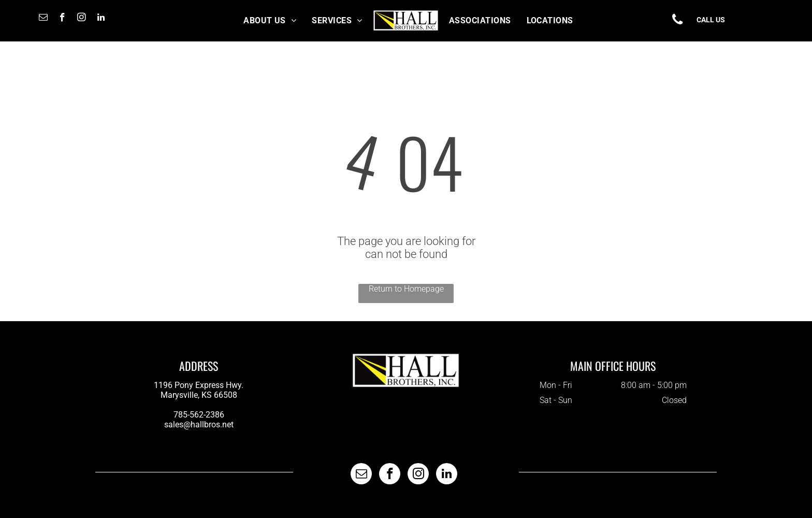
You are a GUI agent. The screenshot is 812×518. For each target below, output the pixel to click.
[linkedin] (101, 19)
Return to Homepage (406, 289)
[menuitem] (270, 20)
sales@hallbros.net (199, 425)
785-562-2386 (199, 415)
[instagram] (82, 19)
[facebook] (62, 19)
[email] (43, 19)
